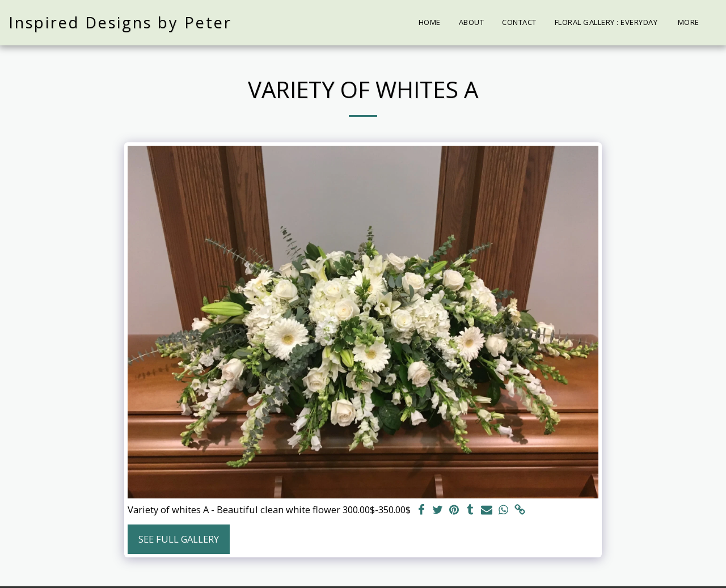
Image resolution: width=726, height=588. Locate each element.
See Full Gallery (179, 539)
